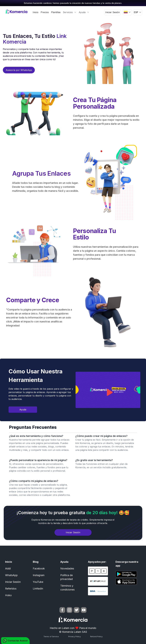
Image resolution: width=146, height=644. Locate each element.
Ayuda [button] (84, 12)
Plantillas (56, 12)
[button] (127, 12)
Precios (45, 12)
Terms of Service (51, 636)
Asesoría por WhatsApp (19, 70)
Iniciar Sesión (112, 12)
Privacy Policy (74, 636)
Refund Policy (96, 636)
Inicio (36, 12)
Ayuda (23, 410)
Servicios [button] (70, 12)
